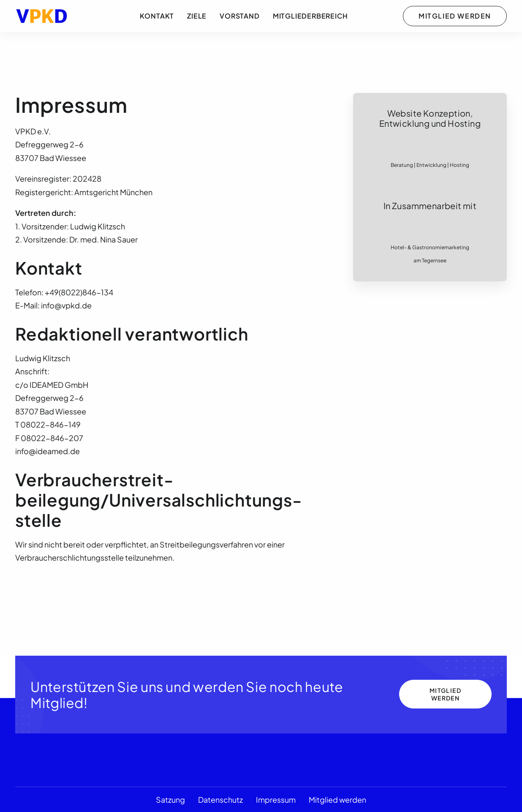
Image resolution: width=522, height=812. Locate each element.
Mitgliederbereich (310, 16)
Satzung (170, 800)
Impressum (276, 800)
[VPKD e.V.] (42, 16)
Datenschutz (220, 800)
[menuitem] (157, 16)
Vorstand (239, 16)
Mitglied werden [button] (446, 694)
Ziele (197, 16)
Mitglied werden (337, 800)
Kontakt (157, 16)
